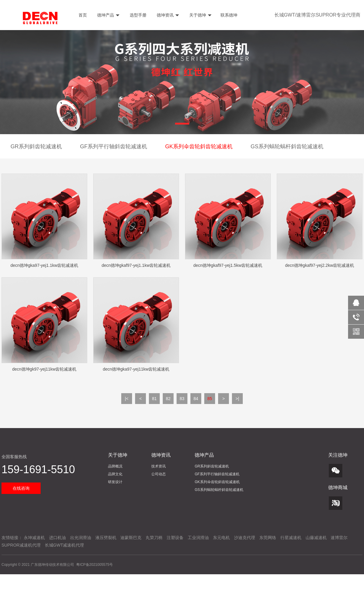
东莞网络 (268, 538)
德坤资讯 (167, 15)
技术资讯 (159, 466)
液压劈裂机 (106, 538)
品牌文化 (115, 474)
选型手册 (137, 15)
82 (168, 399)
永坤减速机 (34, 538)
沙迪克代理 (245, 538)
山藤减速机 (316, 538)
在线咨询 (21, 488)
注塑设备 (175, 538)
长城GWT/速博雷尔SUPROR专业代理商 (317, 15)
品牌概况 (115, 466)
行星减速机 (291, 538)
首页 (82, 15)
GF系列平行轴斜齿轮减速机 (114, 146)
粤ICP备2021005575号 (95, 565)
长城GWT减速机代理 (65, 545)
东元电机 (221, 538)
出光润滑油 (81, 538)
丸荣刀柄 (154, 538)
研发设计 (115, 482)
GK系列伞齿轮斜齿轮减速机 (199, 146)
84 (196, 399)
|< (127, 399)
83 (182, 399)
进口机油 (57, 538)
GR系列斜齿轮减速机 (36, 146)
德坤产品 (108, 15)
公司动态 (159, 474)
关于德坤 (200, 15)
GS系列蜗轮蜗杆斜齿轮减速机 (287, 146)
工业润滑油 (198, 538)
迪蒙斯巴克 (131, 538)
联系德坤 (229, 15)
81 (154, 399)
